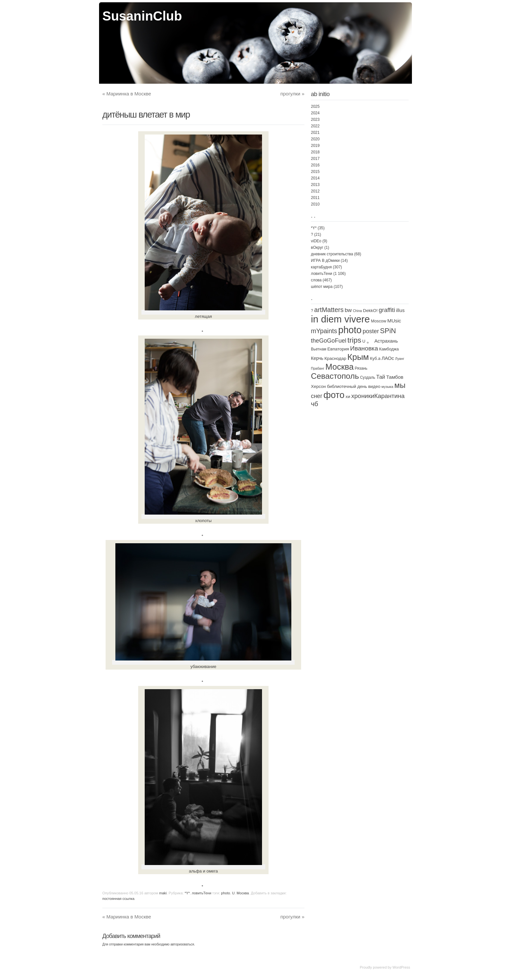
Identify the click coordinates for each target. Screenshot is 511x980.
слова (316, 280)
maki (163, 893)
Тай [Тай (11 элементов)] (381, 377)
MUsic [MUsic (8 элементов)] (394, 321)
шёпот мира (322, 287)
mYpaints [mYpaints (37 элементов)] (324, 331)
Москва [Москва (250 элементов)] (339, 367)
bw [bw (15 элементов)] (348, 310)
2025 (315, 107)
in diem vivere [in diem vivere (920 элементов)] (340, 319)
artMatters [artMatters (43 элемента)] (329, 310)
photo (226, 893)
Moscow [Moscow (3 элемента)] (379, 321)
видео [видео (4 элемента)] (374, 386)
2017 (315, 159)
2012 (315, 191)
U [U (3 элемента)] (364, 341)
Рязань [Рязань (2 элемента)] (361, 368)
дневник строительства (332, 254)
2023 (315, 120)
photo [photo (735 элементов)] (350, 330)
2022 (315, 126)
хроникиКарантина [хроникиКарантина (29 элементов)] (378, 396)
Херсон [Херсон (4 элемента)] (318, 386)
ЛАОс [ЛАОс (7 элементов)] (388, 358)
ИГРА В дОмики (325, 261)
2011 (315, 198)
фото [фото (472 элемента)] (334, 395)
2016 (315, 165)
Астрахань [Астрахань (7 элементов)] (386, 341)
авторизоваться (182, 944)
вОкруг (317, 248)
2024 (315, 113)
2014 (315, 178)
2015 (315, 172)
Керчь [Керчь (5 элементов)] (317, 358)
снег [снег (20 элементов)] (317, 396)
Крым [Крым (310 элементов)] (358, 357)
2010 (315, 204)
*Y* (187, 893)
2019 (315, 146)
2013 (315, 185)
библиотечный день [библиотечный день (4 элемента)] (347, 386)
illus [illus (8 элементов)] (400, 310)
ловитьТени (201, 893)
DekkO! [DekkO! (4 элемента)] (370, 311)
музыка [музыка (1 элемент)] (387, 387)
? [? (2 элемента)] (312, 311)
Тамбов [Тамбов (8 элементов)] (395, 377)
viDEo (316, 241)
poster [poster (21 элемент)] (371, 331)
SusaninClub (142, 16)
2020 (315, 139)
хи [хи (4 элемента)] (348, 397)
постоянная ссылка (118, 899)
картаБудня (321, 267)
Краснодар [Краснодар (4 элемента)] (335, 358)
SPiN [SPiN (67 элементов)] (388, 331)
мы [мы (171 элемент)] (400, 385)
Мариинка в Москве (127, 94)
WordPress (401, 967)
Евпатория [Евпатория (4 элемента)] (338, 349)
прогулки (292, 94)
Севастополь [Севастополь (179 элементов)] (335, 376)
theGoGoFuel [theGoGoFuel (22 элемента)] (329, 341)
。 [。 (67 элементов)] (370, 340)
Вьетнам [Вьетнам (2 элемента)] (319, 349)
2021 (315, 133)
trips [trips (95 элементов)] (354, 340)
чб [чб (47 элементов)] (314, 404)
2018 (315, 152)
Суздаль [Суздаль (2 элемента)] (368, 377)
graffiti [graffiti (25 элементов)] (387, 310)
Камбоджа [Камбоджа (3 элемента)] (389, 349)
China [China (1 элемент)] (358, 311)
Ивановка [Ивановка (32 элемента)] (364, 348)
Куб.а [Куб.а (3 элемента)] (375, 358)
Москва (243, 893)
